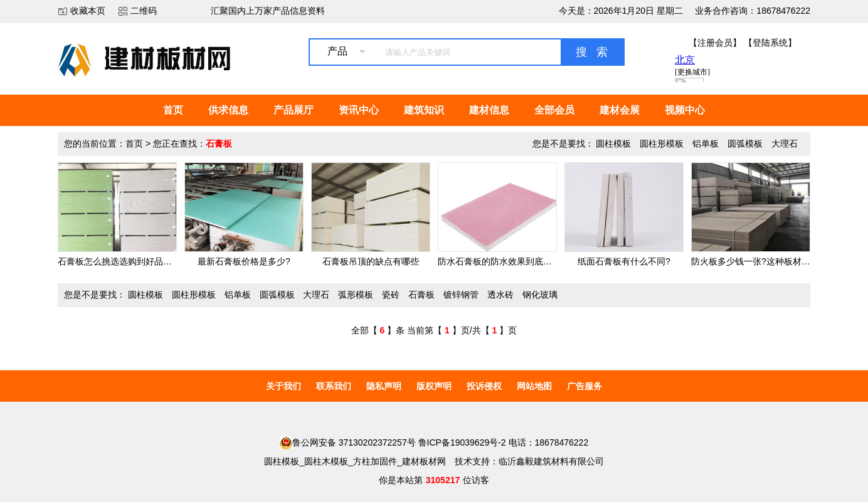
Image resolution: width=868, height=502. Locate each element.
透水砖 (500, 295)
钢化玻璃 (540, 295)
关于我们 (283, 386)
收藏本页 (88, 11)
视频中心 (685, 110)
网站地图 (534, 386)
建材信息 (489, 110)
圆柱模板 (613, 144)
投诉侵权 (484, 386)
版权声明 (434, 386)
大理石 (785, 144)
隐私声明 (384, 386)
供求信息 (228, 110)
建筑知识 (424, 110)
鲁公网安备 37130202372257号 (348, 442)
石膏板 (421, 295)
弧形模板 (356, 295)
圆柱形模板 (662, 144)
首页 (173, 110)
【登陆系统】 (770, 43)
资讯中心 (359, 110)
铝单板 (706, 144)
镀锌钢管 (461, 295)
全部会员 (554, 110)
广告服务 (585, 386)
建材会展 (620, 110)
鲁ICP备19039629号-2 (462, 442)
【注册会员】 (715, 43)
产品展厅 (294, 110)
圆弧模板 (745, 144)
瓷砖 (391, 295)
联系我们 (334, 386)
